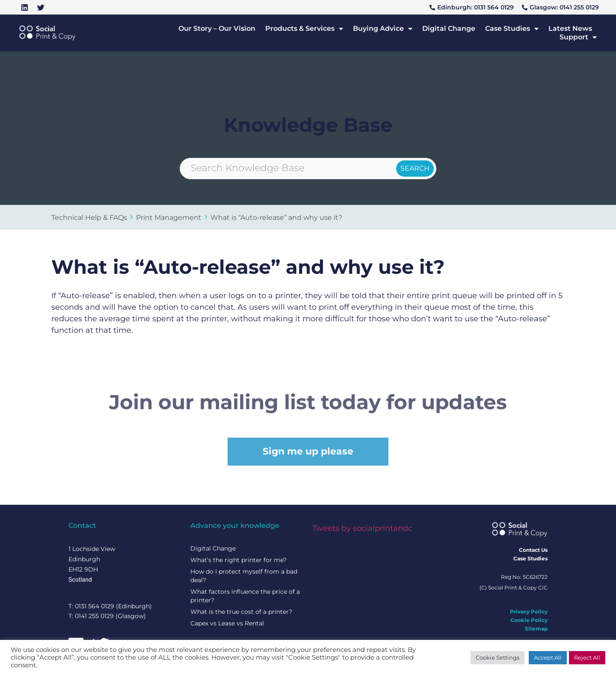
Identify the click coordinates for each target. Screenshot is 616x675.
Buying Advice (383, 29)
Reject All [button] (587, 657)
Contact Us (533, 550)
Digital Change (449, 28)
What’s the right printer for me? (238, 560)
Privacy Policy (529, 611)
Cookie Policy (529, 620)
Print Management (169, 217)
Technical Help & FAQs (89, 217)
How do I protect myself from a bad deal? (244, 576)
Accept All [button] (548, 657)
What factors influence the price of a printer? (245, 596)
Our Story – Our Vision (217, 28)
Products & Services (304, 29)
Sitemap (536, 629)
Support (578, 37)
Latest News (570, 28)
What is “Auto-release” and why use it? (276, 217)
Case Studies (512, 29)
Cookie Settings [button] (498, 657)
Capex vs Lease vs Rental (227, 623)
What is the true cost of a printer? (241, 612)
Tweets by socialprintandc (362, 528)
